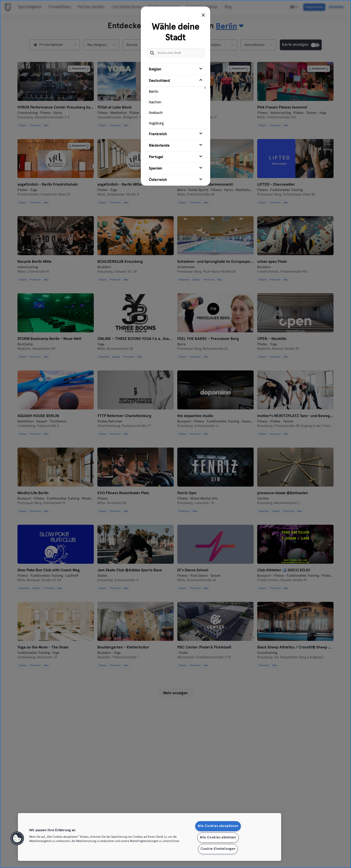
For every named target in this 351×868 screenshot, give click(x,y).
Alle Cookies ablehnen (218, 838)
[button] (17, 838)
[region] (150, 837)
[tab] (175, 67)
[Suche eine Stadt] (175, 51)
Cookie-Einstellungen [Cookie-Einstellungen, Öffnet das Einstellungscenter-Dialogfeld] (218, 849)
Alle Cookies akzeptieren (218, 826)
